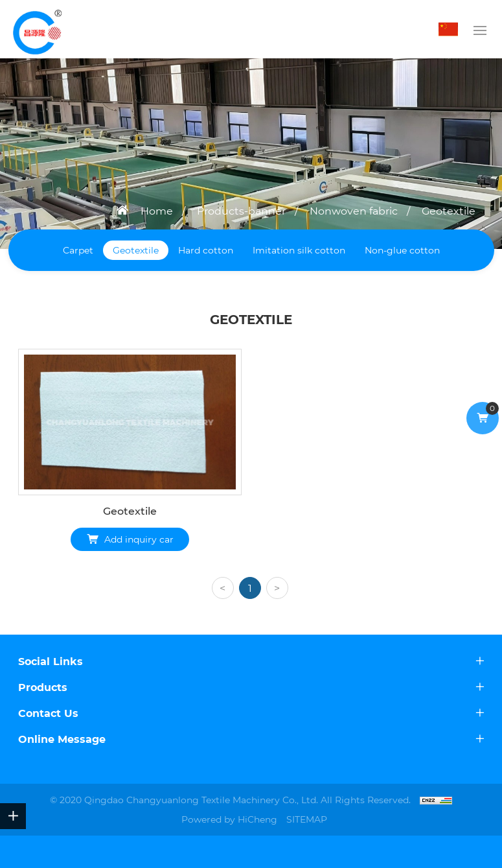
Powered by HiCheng (229, 819)
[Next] (277, 588)
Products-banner (241, 211)
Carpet (78, 250)
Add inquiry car (139, 539)
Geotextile (449, 211)
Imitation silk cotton (299, 250)
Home (157, 211)
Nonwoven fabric (354, 211)
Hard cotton (206, 250)
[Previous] (223, 588)
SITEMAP (307, 819)
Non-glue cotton (402, 250)
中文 (451, 29)
